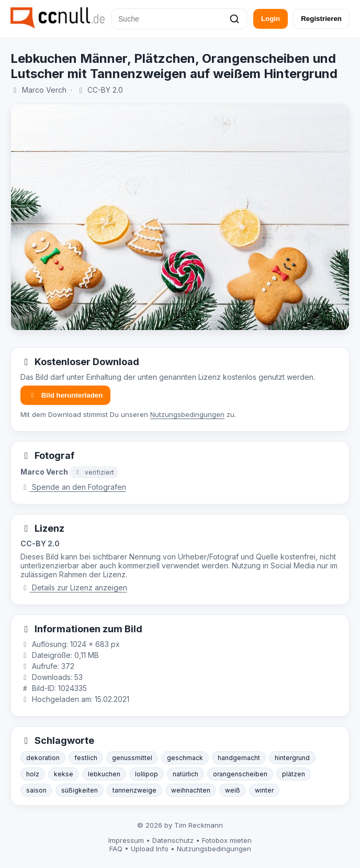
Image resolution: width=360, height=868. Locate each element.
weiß (233, 790)
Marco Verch (44, 90)
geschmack (185, 758)
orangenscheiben (240, 774)
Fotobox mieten (227, 840)
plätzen (294, 774)
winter (264, 790)
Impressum (126, 840)
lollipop (147, 774)
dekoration (43, 758)
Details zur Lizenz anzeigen (74, 587)
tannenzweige (134, 790)
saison (36, 790)
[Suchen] (234, 19)
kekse (64, 774)
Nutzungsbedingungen (187, 414)
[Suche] (179, 19)
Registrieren (321, 19)
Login (271, 19)
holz (33, 774)
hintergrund (292, 758)
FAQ (116, 849)
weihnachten (191, 790)
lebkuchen (104, 774)
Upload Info (150, 849)
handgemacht (239, 758)
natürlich (185, 774)
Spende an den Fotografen (73, 487)
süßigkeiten (80, 790)
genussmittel (132, 758)
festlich (86, 758)
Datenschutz (173, 840)
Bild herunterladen (65, 395)
